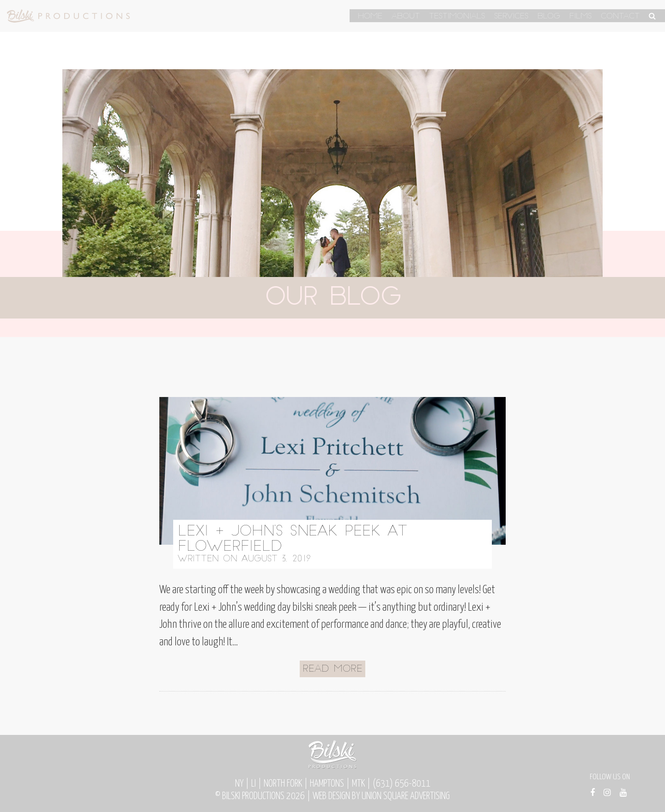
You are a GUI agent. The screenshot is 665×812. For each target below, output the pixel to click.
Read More (332, 669)
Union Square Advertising (406, 796)
